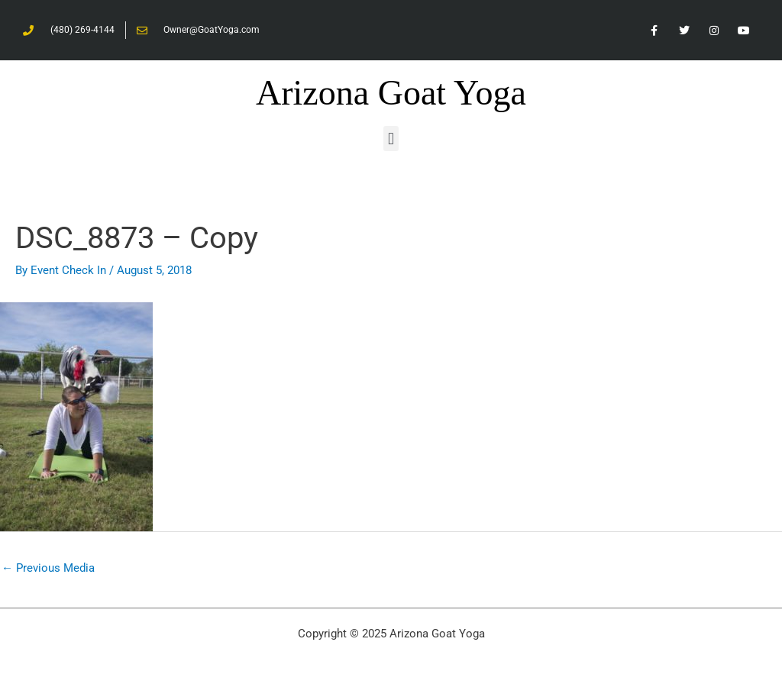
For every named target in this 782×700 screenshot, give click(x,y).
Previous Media (48, 568)
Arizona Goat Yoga (391, 93)
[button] (391, 139)
